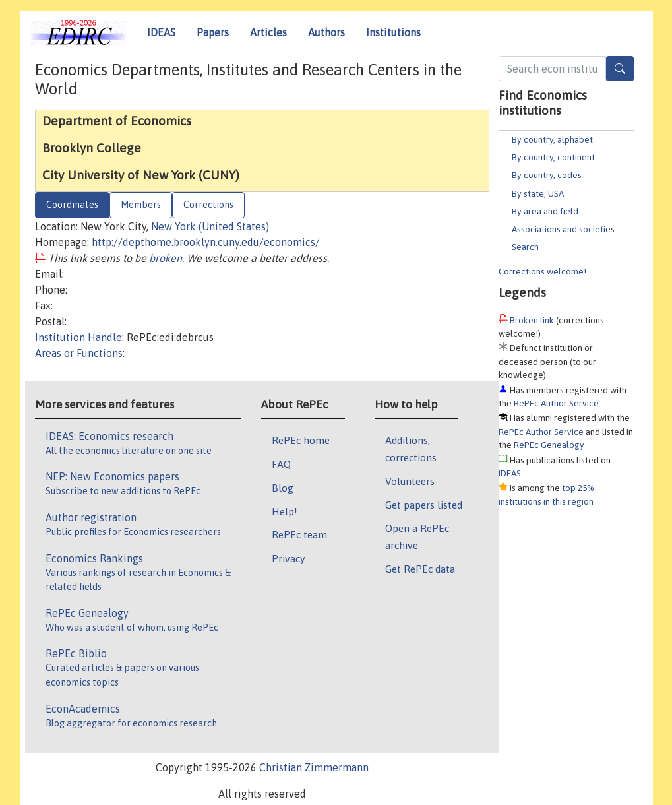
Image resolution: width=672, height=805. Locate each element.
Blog (283, 488)
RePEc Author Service (556, 403)
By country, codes (547, 175)
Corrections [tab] (208, 205)
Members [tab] (141, 205)
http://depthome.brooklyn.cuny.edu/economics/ (206, 242)
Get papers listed (424, 505)
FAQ (281, 464)
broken (166, 258)
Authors (326, 32)
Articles (268, 32)
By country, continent (553, 157)
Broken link (532, 320)
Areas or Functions (79, 353)
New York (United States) (210, 226)
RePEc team (299, 534)
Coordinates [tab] (72, 205)
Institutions (393, 32)
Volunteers (410, 481)
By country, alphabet (552, 139)
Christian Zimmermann (314, 767)
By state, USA (538, 193)
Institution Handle (78, 337)
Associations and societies (563, 229)
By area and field (545, 211)
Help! (285, 511)
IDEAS (161, 32)
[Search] (620, 69)
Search (525, 247)
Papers (213, 32)
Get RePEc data (420, 569)
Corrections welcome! (542, 271)
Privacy (288, 558)
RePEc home (301, 440)
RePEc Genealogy (549, 445)
